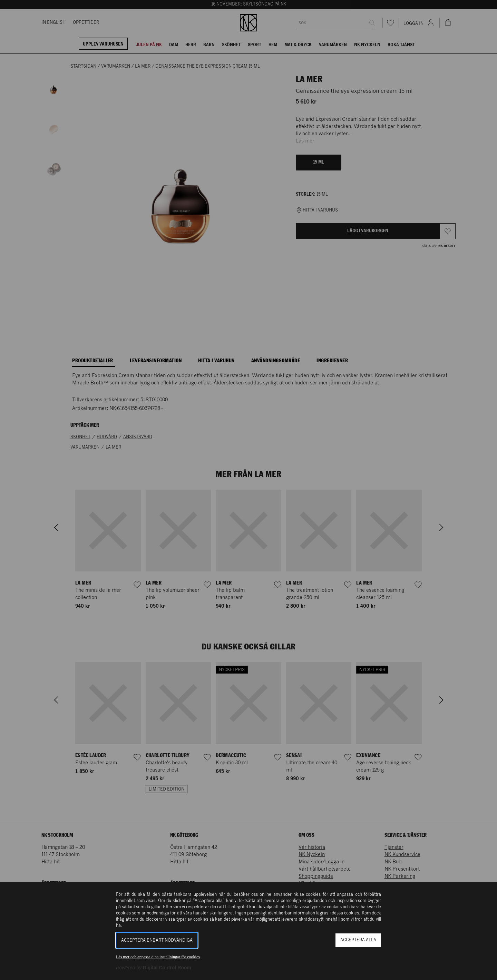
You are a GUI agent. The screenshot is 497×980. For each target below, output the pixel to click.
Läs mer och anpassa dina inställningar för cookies (158, 957)
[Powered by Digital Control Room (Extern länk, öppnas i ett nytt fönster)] (154, 968)
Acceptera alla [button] (358, 940)
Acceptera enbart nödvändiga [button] (157, 940)
